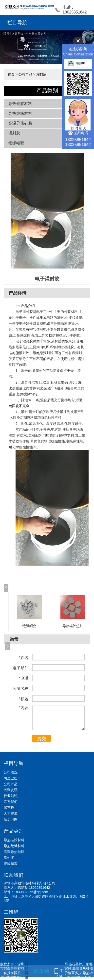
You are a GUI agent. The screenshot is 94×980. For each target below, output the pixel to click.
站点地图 (11, 819)
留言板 (9, 808)
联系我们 (11, 802)
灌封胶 (41, 74)
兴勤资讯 (11, 790)
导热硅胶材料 (20, 104)
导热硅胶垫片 (73, 626)
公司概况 (11, 772)
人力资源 (11, 813)
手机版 (59, 971)
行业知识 (11, 796)
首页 (11, 74)
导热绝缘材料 (20, 113)
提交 (42, 739)
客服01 (77, 63)
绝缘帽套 (16, 143)
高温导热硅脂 (20, 123)
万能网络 (27, 971)
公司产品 (25, 74)
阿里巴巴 (11, 778)
